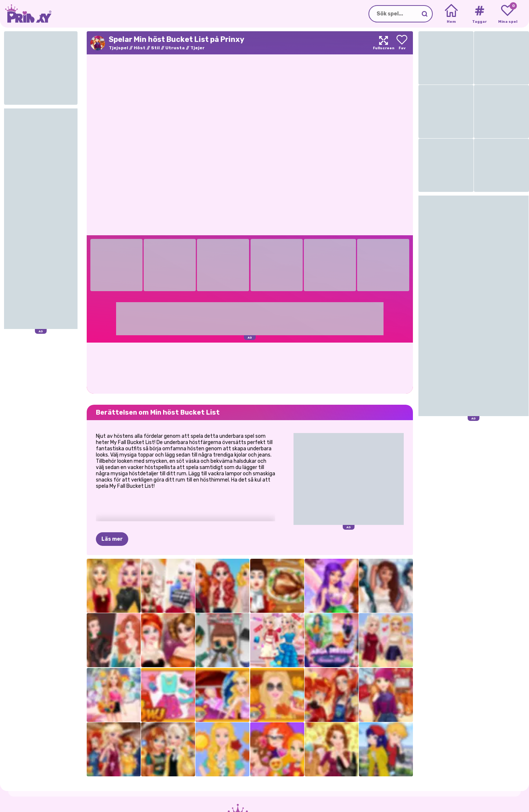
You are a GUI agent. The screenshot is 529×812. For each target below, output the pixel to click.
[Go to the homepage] (26, 14)
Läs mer (112, 539)
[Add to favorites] (402, 43)
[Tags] (479, 14)
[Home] (451, 14)
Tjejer (197, 48)
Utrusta (175, 48)
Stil (155, 48)
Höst (140, 48)
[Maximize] (384, 43)
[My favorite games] (508, 14)
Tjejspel (118, 48)
